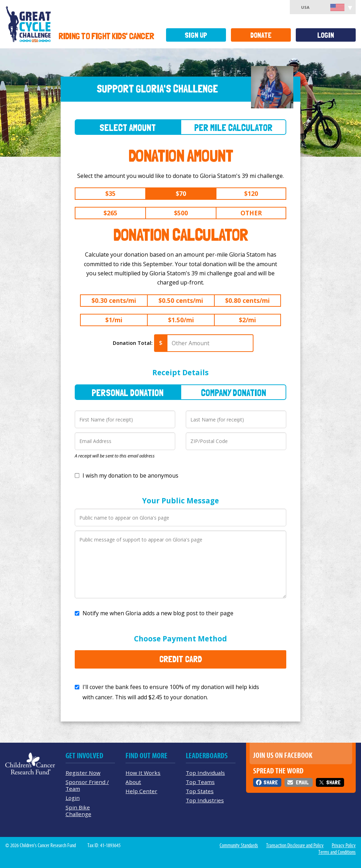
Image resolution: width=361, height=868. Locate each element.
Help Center (141, 791)
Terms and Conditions (337, 852)
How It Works (143, 773)
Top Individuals (205, 773)
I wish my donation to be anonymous (130, 475)
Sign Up (196, 35)
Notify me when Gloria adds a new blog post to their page (158, 613)
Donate (261, 35)
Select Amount (128, 128)
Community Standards (239, 845)
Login (326, 35)
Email (302, 782)
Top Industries (205, 800)
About (133, 782)
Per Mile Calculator (233, 128)
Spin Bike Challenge (78, 811)
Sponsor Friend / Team (87, 785)
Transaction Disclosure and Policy (295, 845)
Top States (200, 791)
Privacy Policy (344, 845)
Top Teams (200, 782)
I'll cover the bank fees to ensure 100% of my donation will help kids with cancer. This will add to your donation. (171, 692)
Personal (128, 393)
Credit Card (181, 659)
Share (271, 782)
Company (234, 393)
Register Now (83, 773)
